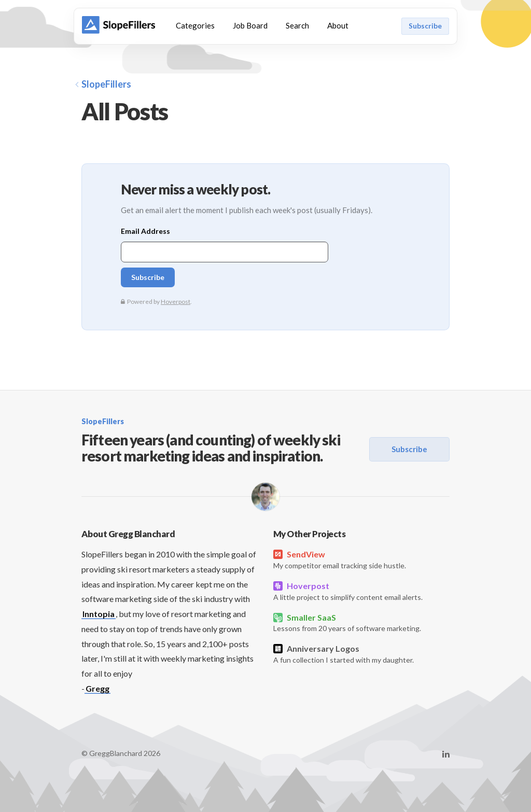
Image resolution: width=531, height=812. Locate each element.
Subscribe (425, 26)
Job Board (250, 25)
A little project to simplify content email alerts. (361, 591)
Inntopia (99, 614)
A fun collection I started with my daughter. (361, 654)
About (338, 25)
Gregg (97, 688)
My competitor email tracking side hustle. (361, 559)
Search (297, 25)
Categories (195, 25)
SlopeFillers (103, 84)
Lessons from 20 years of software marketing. (361, 622)
